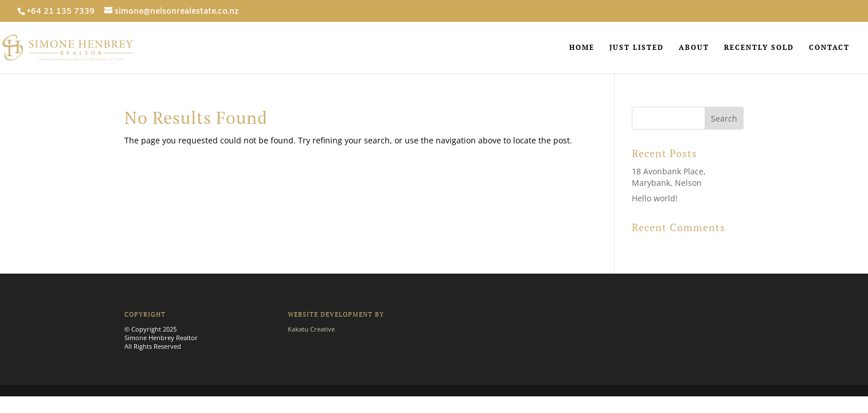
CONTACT (829, 48)
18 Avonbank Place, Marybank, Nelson (669, 177)
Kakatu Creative (311, 329)
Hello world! (655, 198)
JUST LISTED (637, 48)
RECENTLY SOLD (759, 48)
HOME (582, 48)
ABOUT (694, 48)
